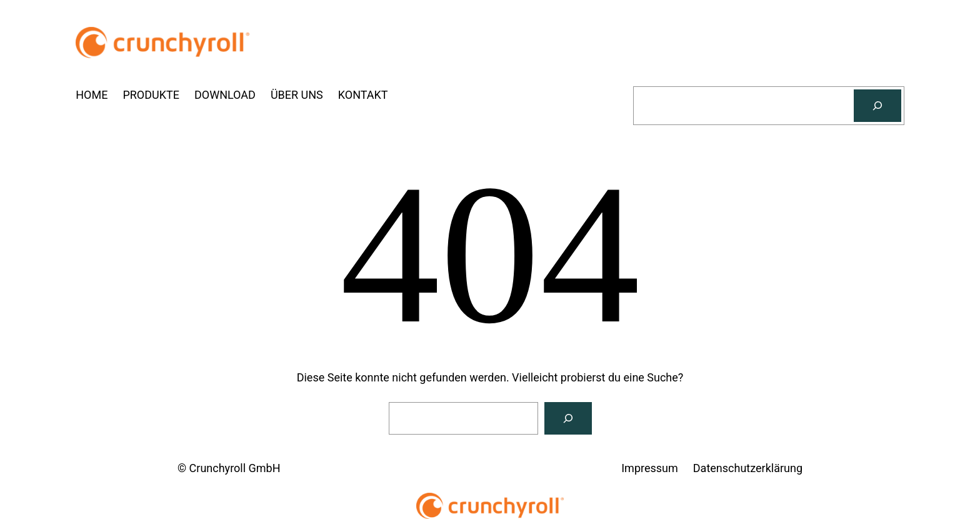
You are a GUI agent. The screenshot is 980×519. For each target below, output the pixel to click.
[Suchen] (877, 106)
